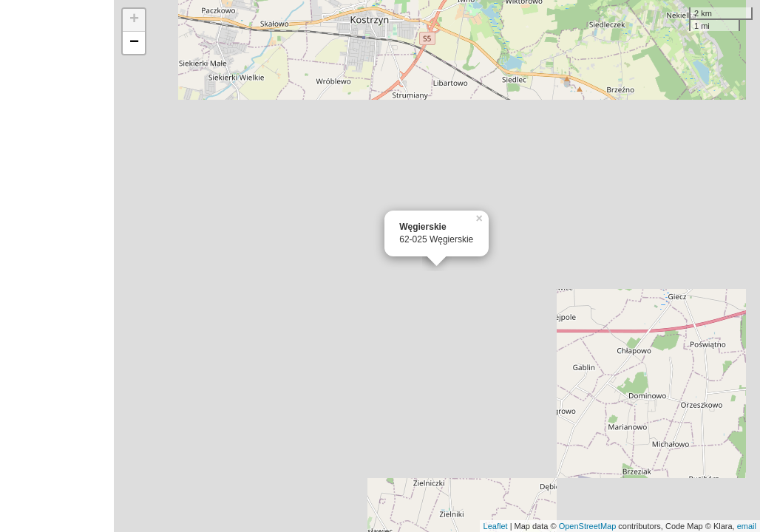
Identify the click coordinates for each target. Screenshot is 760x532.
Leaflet (496, 526)
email (747, 526)
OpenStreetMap (588, 526)
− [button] (134, 43)
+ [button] (134, 20)
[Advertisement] (57, 266)
